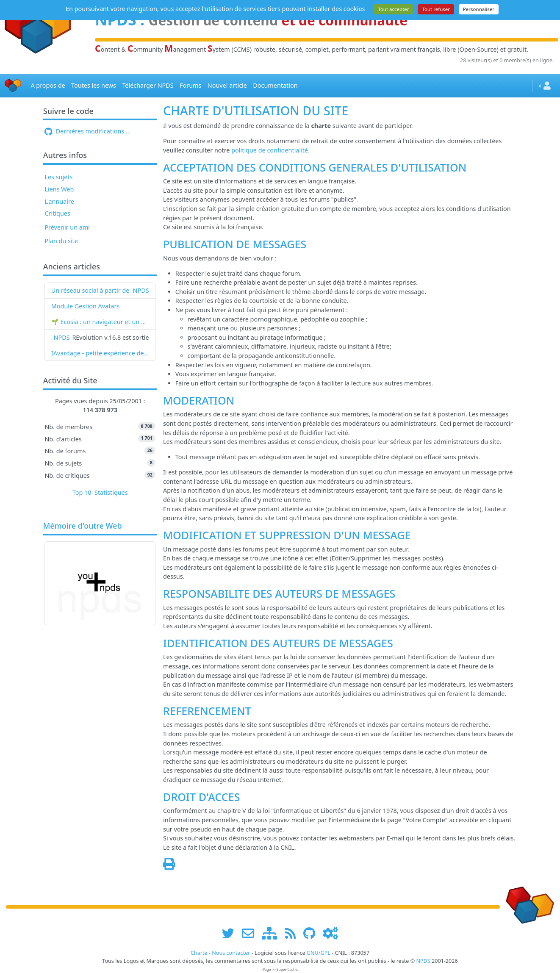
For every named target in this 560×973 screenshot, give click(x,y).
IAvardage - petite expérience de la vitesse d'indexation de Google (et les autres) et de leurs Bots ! (100, 353)
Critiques (57, 213)
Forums (190, 85)
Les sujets (58, 177)
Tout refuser (436, 9)
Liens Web (59, 189)
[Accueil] (13, 86)
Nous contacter (231, 953)
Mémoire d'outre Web (83, 526)
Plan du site (61, 241)
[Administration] (330, 933)
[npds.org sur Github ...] (312, 933)
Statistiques (111, 492)
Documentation (275, 85)
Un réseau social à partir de (90, 290)
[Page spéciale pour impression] (169, 866)
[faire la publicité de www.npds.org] (251, 933)
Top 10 (82, 492)
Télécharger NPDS (148, 85)
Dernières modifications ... (87, 131)
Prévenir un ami (67, 227)
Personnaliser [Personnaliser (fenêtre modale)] (479, 9)
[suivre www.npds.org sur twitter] (231, 933)
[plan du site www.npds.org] (272, 933)
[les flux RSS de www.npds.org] (293, 933)
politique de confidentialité (270, 150)
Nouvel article (227, 85)
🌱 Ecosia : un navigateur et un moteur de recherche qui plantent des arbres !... (100, 322)
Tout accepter (393, 9)
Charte (199, 953)
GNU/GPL (319, 953)
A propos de (48, 85)
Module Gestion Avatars (86, 306)
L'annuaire (59, 201)
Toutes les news (94, 85)
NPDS (141, 290)
